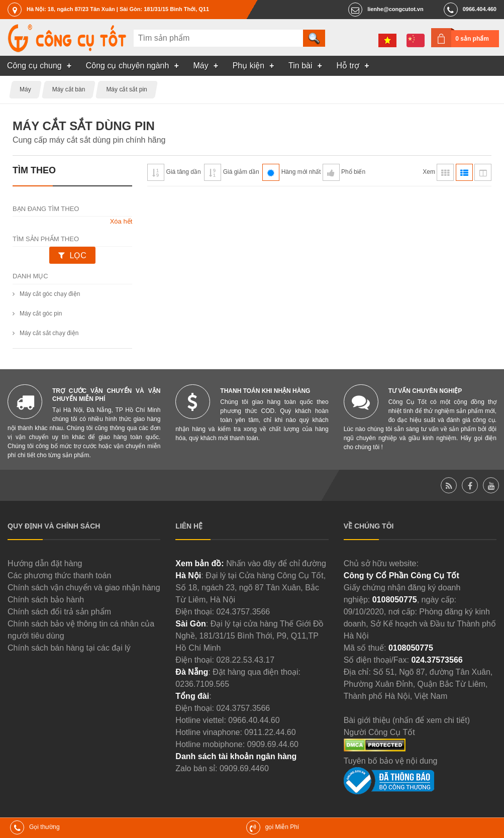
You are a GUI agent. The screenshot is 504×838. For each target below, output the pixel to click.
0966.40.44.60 (254, 720)
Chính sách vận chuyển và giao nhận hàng (84, 588)
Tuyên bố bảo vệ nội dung (391, 761)
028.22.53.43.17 (245, 660)
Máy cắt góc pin (41, 313)
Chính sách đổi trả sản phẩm (59, 612)
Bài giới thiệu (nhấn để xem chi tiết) (407, 720)
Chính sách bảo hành (46, 600)
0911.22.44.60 (270, 732)
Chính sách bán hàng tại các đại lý (69, 648)
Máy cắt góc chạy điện (50, 294)
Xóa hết (121, 221)
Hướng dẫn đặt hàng (45, 563)
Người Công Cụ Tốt (379, 732)
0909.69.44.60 (273, 744)
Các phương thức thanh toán (59, 575)
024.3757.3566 (243, 612)
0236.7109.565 (202, 684)
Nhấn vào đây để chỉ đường (276, 563)
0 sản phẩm (472, 39)
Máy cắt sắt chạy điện (49, 333)
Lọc (78, 255)
